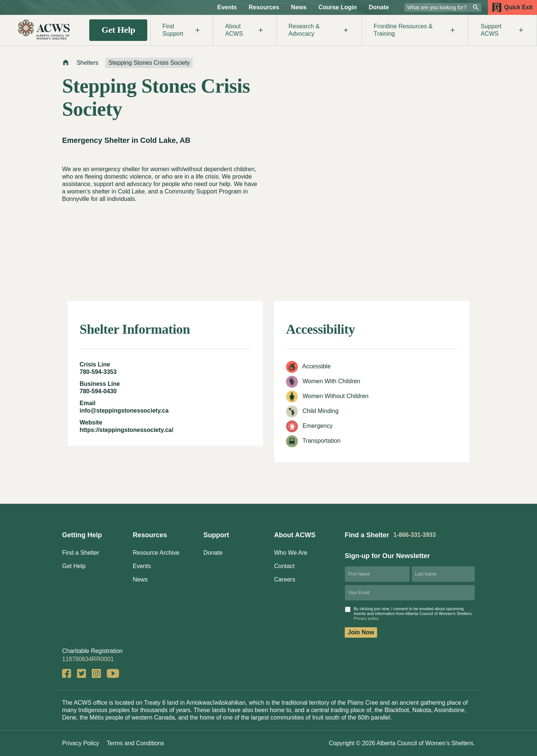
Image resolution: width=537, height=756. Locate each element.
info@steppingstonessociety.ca (124, 411)
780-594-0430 (98, 391)
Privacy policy (366, 618)
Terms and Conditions (136, 743)
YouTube (113, 673)
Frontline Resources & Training (415, 30)
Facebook (67, 673)
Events (227, 7)
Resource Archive (156, 553)
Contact (284, 566)
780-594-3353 (98, 372)
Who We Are (291, 553)
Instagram (96, 673)
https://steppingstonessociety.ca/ (126, 430)
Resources (264, 7)
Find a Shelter (81, 553)
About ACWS (245, 30)
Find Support (182, 30)
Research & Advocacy (319, 30)
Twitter (81, 673)
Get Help (118, 30)
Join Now (361, 632)
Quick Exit (512, 7)
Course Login (337, 7)
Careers (285, 579)
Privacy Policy (81, 743)
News (299, 7)
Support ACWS (503, 30)
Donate (379, 7)
